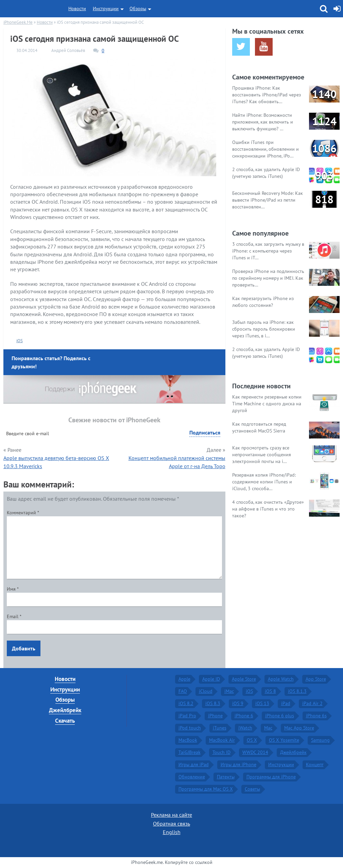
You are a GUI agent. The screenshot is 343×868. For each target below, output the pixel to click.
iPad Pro (187, 716)
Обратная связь (171, 824)
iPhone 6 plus (280, 716)
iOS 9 (238, 703)
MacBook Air (222, 740)
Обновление (192, 777)
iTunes (220, 728)
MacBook (188, 740)
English (172, 832)
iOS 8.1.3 (297, 691)
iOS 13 (262, 703)
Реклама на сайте (171, 815)
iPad (286, 703)
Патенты (226, 777)
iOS (20, 341)
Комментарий (23, 513)
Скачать (65, 721)
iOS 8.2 (186, 703)
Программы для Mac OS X (206, 789)
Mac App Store (299, 728)
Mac (268, 728)
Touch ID (221, 752)
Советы (252, 789)
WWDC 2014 (255, 752)
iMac (229, 691)
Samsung (320, 740)
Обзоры (138, 8)
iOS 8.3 (213, 703)
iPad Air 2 (312, 703)
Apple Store (244, 679)
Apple (184, 679)
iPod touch (190, 728)
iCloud (206, 691)
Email (14, 616)
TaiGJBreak (190, 752)
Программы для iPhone (271, 777)
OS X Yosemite (284, 740)
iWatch (245, 728)
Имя (13, 589)
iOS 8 (270, 691)
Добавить (24, 648)
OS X (252, 740)
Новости (77, 8)
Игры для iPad (194, 764)
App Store (316, 679)
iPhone (215, 716)
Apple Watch (281, 679)
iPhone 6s (316, 716)
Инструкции (106, 8)
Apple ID (211, 679)
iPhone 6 (244, 716)
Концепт (315, 764)
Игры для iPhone (238, 764)
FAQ (183, 691)
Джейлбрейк (65, 710)
